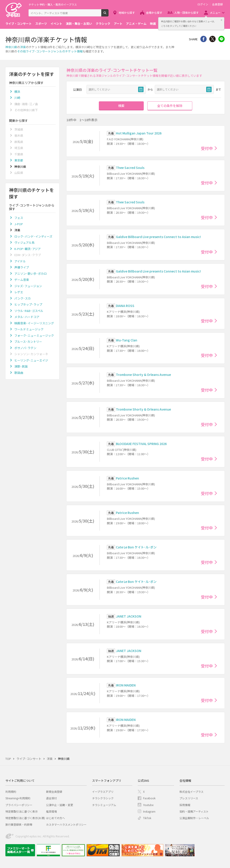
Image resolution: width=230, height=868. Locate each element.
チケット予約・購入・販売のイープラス (53, 4)
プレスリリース (189, 798)
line (221, 39)
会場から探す (154, 12)
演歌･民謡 (21, 366)
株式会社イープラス (191, 792)
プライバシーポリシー (19, 805)
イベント (56, 24)
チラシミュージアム (104, 805)
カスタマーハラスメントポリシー (66, 824)
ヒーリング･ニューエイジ (31, 360)
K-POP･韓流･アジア (28, 249)
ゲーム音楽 (22, 280)
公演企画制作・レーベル (194, 818)
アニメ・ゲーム (136, 24)
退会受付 (51, 798)
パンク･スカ (23, 298)
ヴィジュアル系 (24, 242)
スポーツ (41, 24)
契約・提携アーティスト (194, 811)
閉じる (221, 20)
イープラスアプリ (103, 792)
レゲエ (19, 292)
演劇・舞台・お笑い (79, 24)
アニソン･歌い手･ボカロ (31, 274)
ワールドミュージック (29, 329)
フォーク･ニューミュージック (34, 335)
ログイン (203, 4)
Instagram (149, 811)
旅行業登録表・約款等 (19, 824)
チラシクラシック (103, 798)
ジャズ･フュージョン (28, 286)
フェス (19, 218)
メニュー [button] (215, 12)
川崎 (17, 98)
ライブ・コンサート (19, 24)
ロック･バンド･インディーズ (33, 236)
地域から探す (127, 12)
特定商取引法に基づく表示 (22, 811)
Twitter (212, 39)
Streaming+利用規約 (18, 798)
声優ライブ (22, 267)
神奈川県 (11, 47)
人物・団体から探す (186, 12)
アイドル (20, 261)
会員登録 (217, 4)
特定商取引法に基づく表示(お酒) (25, 818)
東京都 (19, 160)
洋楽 (23, 47)
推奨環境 (51, 811)
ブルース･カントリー (28, 342)
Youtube (148, 805)
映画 (153, 24)
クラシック (103, 24)
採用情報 (185, 805)
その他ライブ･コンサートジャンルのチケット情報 (50, 51)
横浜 (17, 92)
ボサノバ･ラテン (25, 348)
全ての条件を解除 (170, 106)
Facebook (149, 798)
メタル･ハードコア (27, 317)
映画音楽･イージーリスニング (34, 323)
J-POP (19, 224)
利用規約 (11, 792)
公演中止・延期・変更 (60, 805)
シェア (203, 39)
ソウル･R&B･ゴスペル (29, 311)
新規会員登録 (54, 792)
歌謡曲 (19, 373)
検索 (108, 15)
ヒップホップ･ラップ (28, 304)
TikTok (147, 818)
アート (118, 24)
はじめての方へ (55, 818)
